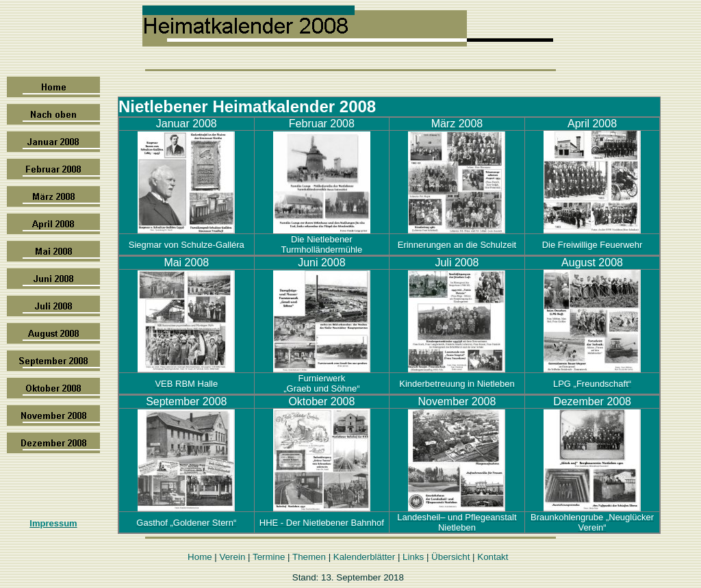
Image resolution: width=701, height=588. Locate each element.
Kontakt (493, 557)
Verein (233, 557)
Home (200, 557)
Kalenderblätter (364, 557)
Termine (269, 557)
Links (413, 557)
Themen (309, 557)
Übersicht (450, 557)
